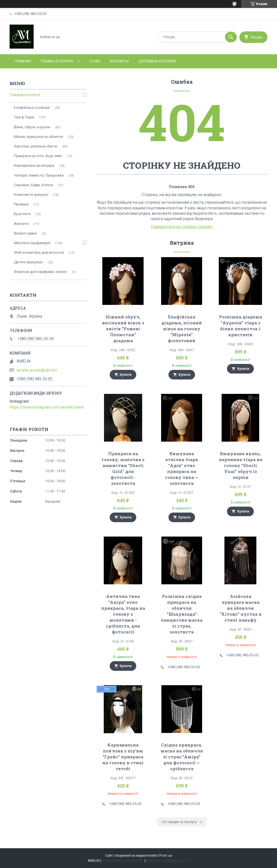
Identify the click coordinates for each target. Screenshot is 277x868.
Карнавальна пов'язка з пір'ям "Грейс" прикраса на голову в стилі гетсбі (123, 757)
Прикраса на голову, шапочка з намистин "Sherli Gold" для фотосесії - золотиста (123, 468)
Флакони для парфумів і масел (40, 272)
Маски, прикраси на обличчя (38, 137)
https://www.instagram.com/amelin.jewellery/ (48, 407)
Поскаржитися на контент (123, 861)
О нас (95, 61)
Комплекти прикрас (31, 195)
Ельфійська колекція (32, 108)
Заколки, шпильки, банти (35, 146)
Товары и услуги (57, 61)
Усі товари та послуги (179, 822)
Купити (126, 375)
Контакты (119, 61)
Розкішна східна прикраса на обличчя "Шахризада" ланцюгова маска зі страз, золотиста (182, 614)
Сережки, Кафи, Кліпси (33, 185)
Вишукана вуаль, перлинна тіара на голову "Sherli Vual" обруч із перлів (241, 465)
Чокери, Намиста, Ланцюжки (39, 175)
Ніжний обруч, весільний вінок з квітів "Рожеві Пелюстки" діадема (123, 329)
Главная (23, 61)
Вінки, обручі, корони (32, 127)
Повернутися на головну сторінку (182, 227)
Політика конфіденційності (168, 861)
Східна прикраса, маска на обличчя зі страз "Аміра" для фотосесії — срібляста (182, 757)
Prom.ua (166, 856)
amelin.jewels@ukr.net (37, 370)
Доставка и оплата (157, 61)
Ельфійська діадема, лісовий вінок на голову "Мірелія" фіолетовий (182, 329)
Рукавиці (21, 204)
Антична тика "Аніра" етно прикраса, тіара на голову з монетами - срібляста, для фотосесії (123, 614)
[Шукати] (231, 37)
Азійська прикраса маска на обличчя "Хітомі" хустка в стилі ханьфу (241, 608)
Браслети (22, 214)
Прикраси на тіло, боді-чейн (38, 156)
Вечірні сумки (25, 233)
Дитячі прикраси (28, 262)
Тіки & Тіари (24, 117)
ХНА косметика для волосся (39, 252)
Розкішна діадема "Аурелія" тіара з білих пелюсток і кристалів (241, 326)
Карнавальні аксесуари (34, 165)
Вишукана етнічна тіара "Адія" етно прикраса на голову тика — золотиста (182, 468)
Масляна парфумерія (32, 243)
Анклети (21, 224)
